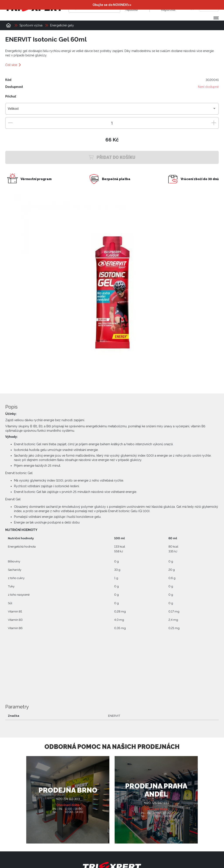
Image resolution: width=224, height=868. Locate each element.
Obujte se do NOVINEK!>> (112, 5)
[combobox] (112, 110)
